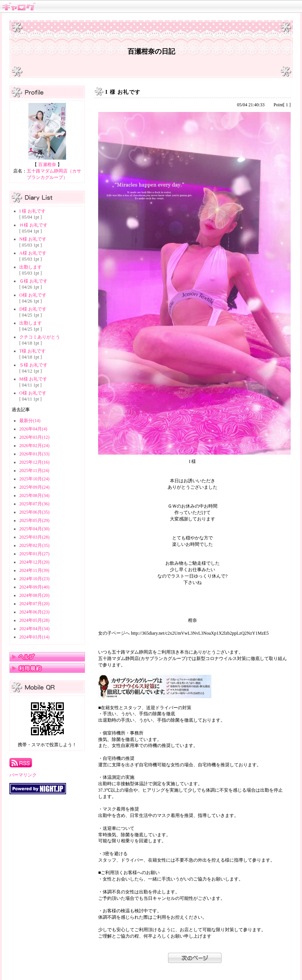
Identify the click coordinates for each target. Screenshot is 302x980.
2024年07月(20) (34, 604)
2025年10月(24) (34, 479)
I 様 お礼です (32, 211)
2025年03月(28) (34, 537)
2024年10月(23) (34, 579)
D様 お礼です (33, 309)
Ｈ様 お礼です (33, 225)
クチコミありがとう (40, 337)
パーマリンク (23, 775)
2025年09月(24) (34, 487)
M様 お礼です (33, 379)
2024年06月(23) (34, 612)
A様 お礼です (33, 253)
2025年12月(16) (34, 462)
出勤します (31, 267)
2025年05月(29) (34, 520)
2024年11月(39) (34, 570)
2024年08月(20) (34, 595)
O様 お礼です (33, 295)
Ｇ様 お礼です (33, 281)
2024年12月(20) (34, 562)
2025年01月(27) (34, 554)
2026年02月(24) (34, 446)
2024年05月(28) (34, 620)
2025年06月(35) (34, 512)
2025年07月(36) (34, 504)
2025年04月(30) (34, 529)
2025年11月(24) (34, 471)
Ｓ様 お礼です (33, 365)
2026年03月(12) (34, 437)
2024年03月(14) (34, 637)
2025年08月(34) (34, 495)
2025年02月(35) (34, 545)
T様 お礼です (32, 351)
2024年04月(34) (34, 629)
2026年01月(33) (34, 454)
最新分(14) (30, 421)
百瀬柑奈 (47, 165)
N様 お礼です (33, 239)
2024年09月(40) (34, 587)
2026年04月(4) (33, 429)
